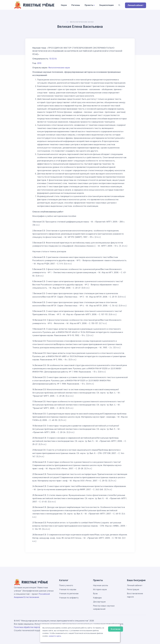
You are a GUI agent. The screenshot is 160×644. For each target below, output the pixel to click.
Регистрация (133, 589)
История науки (100, 589)
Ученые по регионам (69, 593)
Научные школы (101, 585)
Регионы (76, 5)
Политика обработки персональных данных (35, 627)
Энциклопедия (106, 5)
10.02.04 (53, 59)
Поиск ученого (66, 585)
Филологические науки (82, 22)
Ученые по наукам (68, 589)
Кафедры (97, 598)
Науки (64, 5)
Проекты (89, 5)
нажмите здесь (55, 636)
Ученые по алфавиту (69, 598)
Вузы (95, 593)
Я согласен (116, 629)
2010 (39, 63)
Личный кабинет (136, 5)
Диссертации (99, 602)
